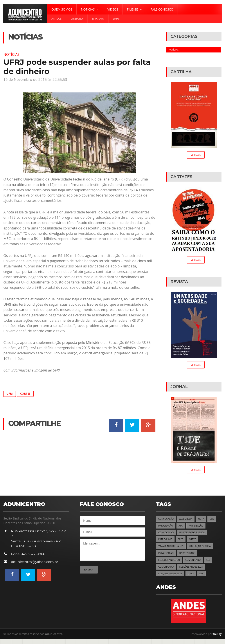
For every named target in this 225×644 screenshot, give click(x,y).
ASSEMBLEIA (188, 521)
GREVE (194, 542)
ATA (204, 578)
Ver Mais (196, 155)
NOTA (204, 521)
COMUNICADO (196, 564)
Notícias (12, 54)
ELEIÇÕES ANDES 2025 (193, 571)
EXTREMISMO (166, 542)
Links (116, 19)
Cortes (26, 394)
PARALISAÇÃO (166, 528)
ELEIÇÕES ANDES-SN (170, 564)
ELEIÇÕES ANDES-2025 (171, 578)
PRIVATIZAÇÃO (167, 557)
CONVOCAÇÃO (167, 521)
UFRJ (10, 394)
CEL (212, 564)
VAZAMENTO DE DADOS (172, 549)
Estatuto (98, 19)
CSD (215, 521)
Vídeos (113, 9)
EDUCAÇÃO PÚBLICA (203, 549)
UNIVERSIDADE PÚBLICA (194, 535)
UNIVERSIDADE (189, 557)
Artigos (56, 19)
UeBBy (217, 638)
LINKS (193, 578)
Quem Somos (62, 9)
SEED (182, 542)
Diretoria (77, 19)
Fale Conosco (162, 9)
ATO (182, 528)
